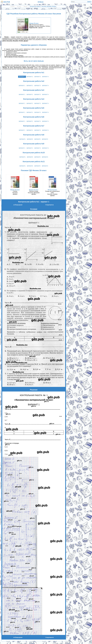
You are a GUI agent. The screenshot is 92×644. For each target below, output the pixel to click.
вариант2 (30, 139)
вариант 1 (22, 77)
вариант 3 (38, 77)
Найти (89, 2)
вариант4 (45, 139)
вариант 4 (45, 77)
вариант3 (37, 139)
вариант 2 (30, 77)
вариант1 (22, 139)
